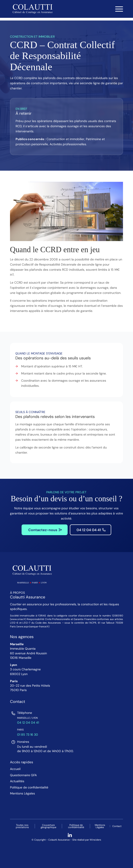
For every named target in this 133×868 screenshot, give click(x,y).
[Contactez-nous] (45, 530)
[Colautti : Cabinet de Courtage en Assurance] (55, 9)
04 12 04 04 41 (28, 723)
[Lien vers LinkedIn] (70, 835)
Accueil (15, 769)
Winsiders (95, 840)
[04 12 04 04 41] (91, 530)
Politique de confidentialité (29, 787)
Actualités (17, 781)
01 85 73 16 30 (28, 735)
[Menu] (117, 9)
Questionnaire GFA (23, 775)
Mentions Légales (22, 793)
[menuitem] (117, 9)
